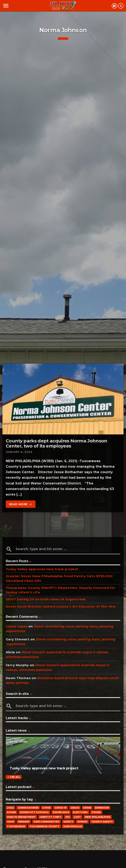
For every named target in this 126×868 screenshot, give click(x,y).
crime (87, 808)
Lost (77, 817)
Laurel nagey (17, 626)
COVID (46, 808)
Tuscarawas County (44, 826)
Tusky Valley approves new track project (42, 569)
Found (96, 812)
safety (68, 822)
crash (75, 808)
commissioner (28, 808)
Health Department (21, 817)
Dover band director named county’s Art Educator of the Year (61, 606)
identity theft (50, 817)
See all (14, 777)
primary (24, 822)
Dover (11, 812)
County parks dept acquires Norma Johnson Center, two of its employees (57, 443)
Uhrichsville (73, 826)
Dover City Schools (34, 812)
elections (80, 812)
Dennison (102, 808)
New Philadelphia (98, 817)
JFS (68, 817)
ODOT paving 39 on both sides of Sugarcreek (46, 599)
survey (82, 822)
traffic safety (102, 822)
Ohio (10, 822)
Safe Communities (46, 822)
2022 (10, 808)
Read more (21, 504)
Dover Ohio (61, 812)
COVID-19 (61, 808)
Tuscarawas (16, 826)
